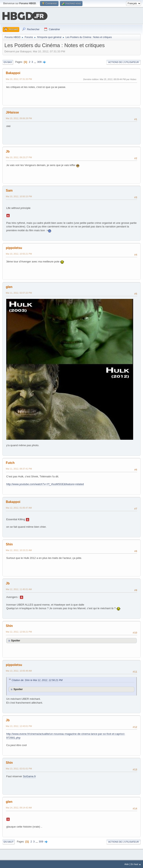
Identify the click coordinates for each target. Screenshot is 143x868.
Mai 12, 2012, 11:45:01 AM (19, 589)
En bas (8, 62)
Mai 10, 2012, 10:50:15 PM (19, 196)
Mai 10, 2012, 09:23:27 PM (19, 157)
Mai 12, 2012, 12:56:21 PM (19, 631)
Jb (8, 151)
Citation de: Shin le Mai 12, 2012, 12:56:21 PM (37, 680)
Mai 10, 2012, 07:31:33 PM (19, 79)
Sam (9, 190)
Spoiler (16, 640)
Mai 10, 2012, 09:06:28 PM (19, 118)
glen (9, 286)
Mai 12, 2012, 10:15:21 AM (19, 550)
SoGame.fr (29, 776)
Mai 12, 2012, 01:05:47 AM (19, 507)
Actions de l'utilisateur (123, 62)
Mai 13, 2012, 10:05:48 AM (19, 670)
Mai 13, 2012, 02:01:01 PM (19, 768)
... (35, 61)
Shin (9, 544)
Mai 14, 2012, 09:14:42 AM (19, 807)
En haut (9, 841)
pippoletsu (14, 247)
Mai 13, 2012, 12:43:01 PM (19, 726)
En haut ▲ (136, 864)
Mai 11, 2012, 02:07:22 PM (19, 292)
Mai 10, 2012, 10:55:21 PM (19, 253)
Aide (127, 864)
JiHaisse (12, 112)
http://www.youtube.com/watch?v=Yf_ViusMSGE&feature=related (45, 484)
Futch (10, 462)
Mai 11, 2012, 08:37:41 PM (19, 468)
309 (39, 61)
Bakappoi (13, 73)
